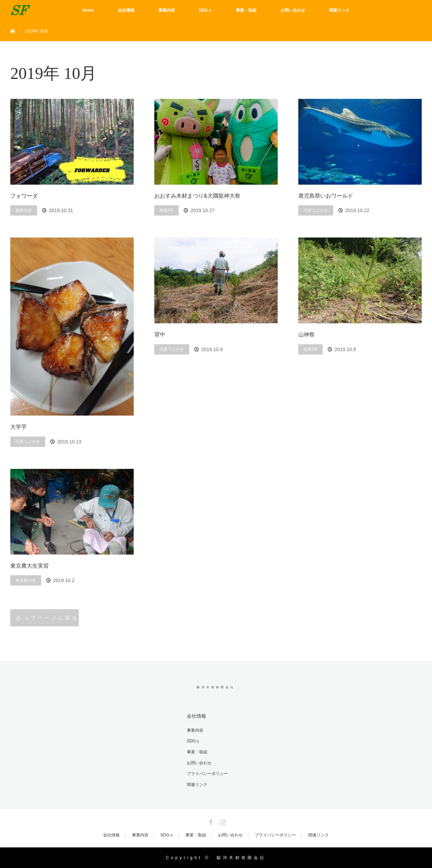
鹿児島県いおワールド (326, 196)
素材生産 (24, 210)
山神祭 (307, 334)
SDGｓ (205, 10)
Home (88, 10)
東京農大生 (26, 580)
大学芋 (19, 427)
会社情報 (126, 10)
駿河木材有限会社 (216, 687)
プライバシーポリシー (207, 774)
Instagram (222, 821)
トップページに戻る (48, 618)
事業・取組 (246, 10)
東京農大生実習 (29, 566)
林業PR (166, 210)
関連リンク (339, 10)
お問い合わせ (293, 10)
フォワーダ (24, 196)
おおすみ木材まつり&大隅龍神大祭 (197, 196)
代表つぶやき (316, 210)
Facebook (210, 821)
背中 (160, 334)
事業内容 (167, 10)
